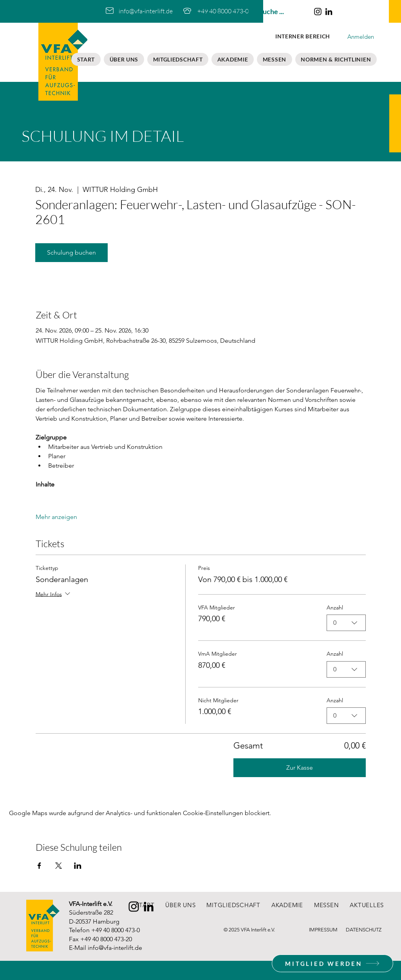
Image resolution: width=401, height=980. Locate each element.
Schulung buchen (71, 252)
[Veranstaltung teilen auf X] (59, 866)
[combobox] (346, 623)
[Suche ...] (276, 12)
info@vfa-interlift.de (115, 948)
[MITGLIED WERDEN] (332, 963)
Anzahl (335, 608)
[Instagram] (318, 12)
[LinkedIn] (329, 12)
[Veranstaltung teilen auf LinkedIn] (78, 866)
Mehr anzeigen (56, 517)
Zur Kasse (300, 768)
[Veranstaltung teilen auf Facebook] (39, 866)
